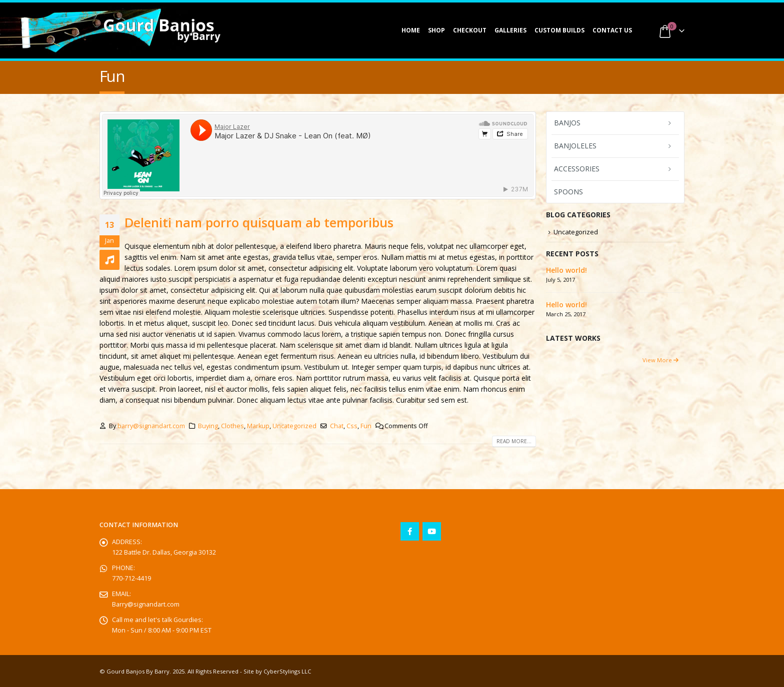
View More (660, 360)
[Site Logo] (162, 30)
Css (352, 426)
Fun (366, 426)
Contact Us (612, 30)
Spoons (568, 192)
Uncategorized (294, 426)
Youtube (432, 531)
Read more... (514, 441)
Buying (208, 426)
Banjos (567, 123)
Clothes (232, 426)
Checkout (470, 30)
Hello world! (566, 270)
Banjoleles (575, 146)
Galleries (510, 30)
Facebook (410, 531)
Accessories (577, 169)
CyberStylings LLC (287, 671)
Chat (337, 426)
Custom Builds (559, 30)
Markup (258, 426)
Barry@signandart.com (146, 604)
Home (411, 30)
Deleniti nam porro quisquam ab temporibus (259, 222)
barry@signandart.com (151, 426)
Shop (436, 30)
